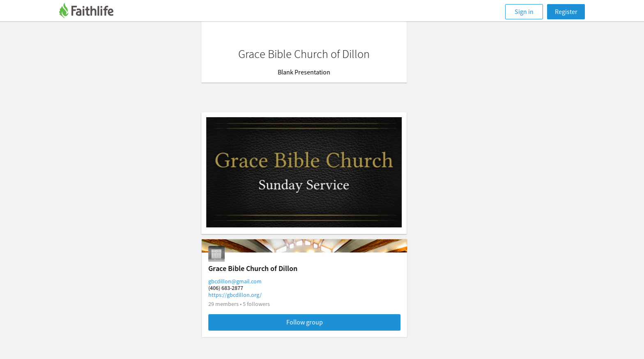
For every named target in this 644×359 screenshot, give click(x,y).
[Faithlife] (91, 12)
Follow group (323, 322)
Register (566, 12)
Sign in (524, 12)
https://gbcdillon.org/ (253, 295)
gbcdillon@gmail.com (253, 281)
